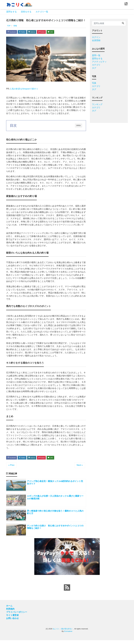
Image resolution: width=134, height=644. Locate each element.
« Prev (11, 466)
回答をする (26, 12)
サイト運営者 (12, 619)
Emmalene (68, 635)
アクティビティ (99, 62)
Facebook (13, 32)
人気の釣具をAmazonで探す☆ (24, 89)
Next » (80, 466)
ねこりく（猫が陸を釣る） (63, 633)
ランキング (97, 104)
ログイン (96, 37)
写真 (94, 83)
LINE (60, 32)
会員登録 (96, 40)
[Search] (123, 23)
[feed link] (67, 591)
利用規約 (10, 613)
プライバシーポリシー (17, 616)
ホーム (9, 610)
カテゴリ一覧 (42, 12)
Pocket (49, 32)
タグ (94, 68)
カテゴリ (96, 65)
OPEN (79, 126)
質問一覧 (96, 55)
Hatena (37, 32)
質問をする (12, 12)
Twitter (25, 32)
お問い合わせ (12, 622)
